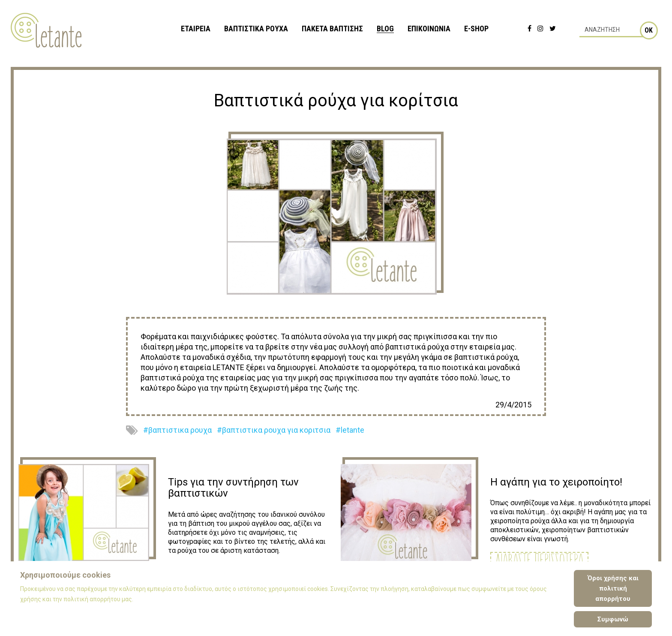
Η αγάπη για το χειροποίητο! (556, 482)
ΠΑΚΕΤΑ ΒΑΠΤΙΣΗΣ (332, 29)
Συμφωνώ (613, 619)
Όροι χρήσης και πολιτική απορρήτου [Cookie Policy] (613, 588)
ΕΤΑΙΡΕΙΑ (196, 29)
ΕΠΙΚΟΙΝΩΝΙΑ (429, 29)
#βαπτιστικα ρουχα (177, 430)
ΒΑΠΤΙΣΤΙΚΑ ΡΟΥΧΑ (256, 29)
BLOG (385, 29)
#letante (350, 430)
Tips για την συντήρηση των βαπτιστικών (233, 488)
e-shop (476, 29)
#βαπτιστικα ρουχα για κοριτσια (274, 430)
